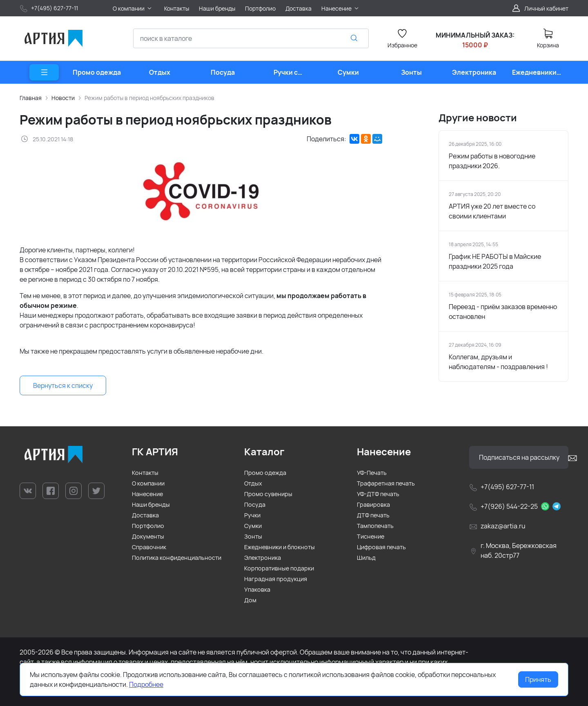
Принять (538, 679)
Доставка (145, 515)
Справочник (149, 547)
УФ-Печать (372, 473)
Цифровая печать (381, 547)
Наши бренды (151, 504)
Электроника (263, 558)
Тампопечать (375, 526)
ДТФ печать (373, 515)
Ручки (252, 515)
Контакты (145, 473)
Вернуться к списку (63, 385)
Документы (148, 536)
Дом (250, 600)
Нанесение (147, 494)
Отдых (253, 483)
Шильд (366, 558)
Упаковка (257, 589)
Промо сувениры (268, 494)
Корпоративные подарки (279, 568)
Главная (31, 98)
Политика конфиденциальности (177, 558)
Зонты (253, 536)
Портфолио (148, 526)
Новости (63, 98)
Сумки (253, 526)
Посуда (255, 504)
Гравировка (373, 504)
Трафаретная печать (386, 483)
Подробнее (146, 684)
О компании (148, 483)
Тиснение (371, 536)
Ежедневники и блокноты (280, 547)
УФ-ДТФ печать (378, 494)
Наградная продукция (276, 579)
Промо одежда (265, 473)
